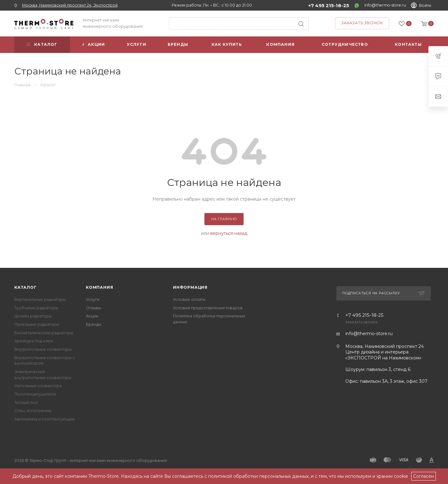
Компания (99, 287)
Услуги (93, 299)
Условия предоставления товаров (208, 308)
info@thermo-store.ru (385, 5)
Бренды (94, 324)
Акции (92, 316)
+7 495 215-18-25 (329, 6)
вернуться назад (229, 233)
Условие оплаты (189, 299)
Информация (190, 287)
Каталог (26, 287)
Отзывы (93, 308)
